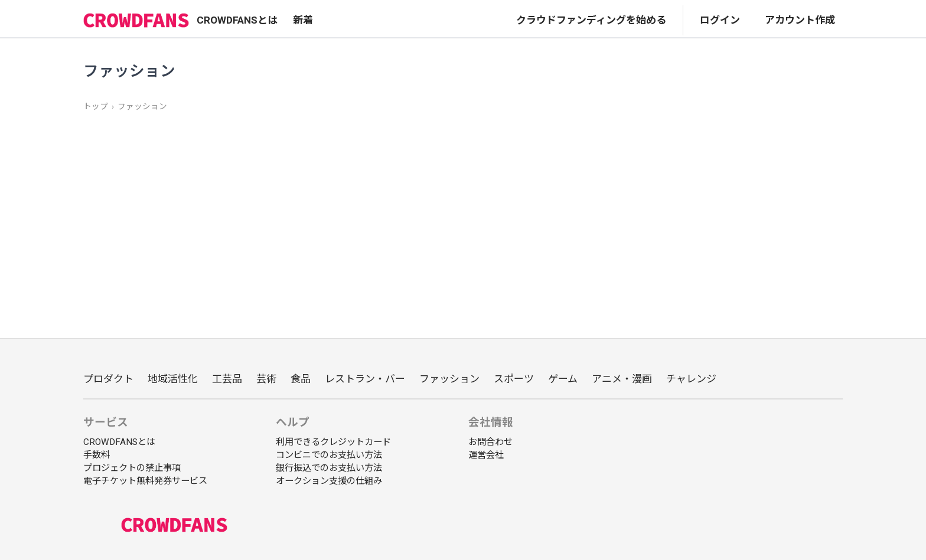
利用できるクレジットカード (333, 442)
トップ (96, 106)
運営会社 (486, 455)
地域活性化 (173, 379)
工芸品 (227, 379)
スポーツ (514, 379)
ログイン (720, 20)
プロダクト (108, 379)
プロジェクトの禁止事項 (132, 468)
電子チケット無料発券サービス (145, 481)
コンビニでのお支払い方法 (329, 455)
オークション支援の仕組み (329, 481)
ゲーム (563, 379)
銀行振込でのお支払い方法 (329, 468)
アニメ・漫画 (622, 379)
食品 (301, 379)
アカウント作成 (800, 20)
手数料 (97, 455)
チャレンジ (691, 379)
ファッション (142, 106)
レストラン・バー (365, 379)
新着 (303, 20)
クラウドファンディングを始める (591, 20)
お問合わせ (490, 442)
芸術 (266, 379)
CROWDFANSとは (237, 20)
